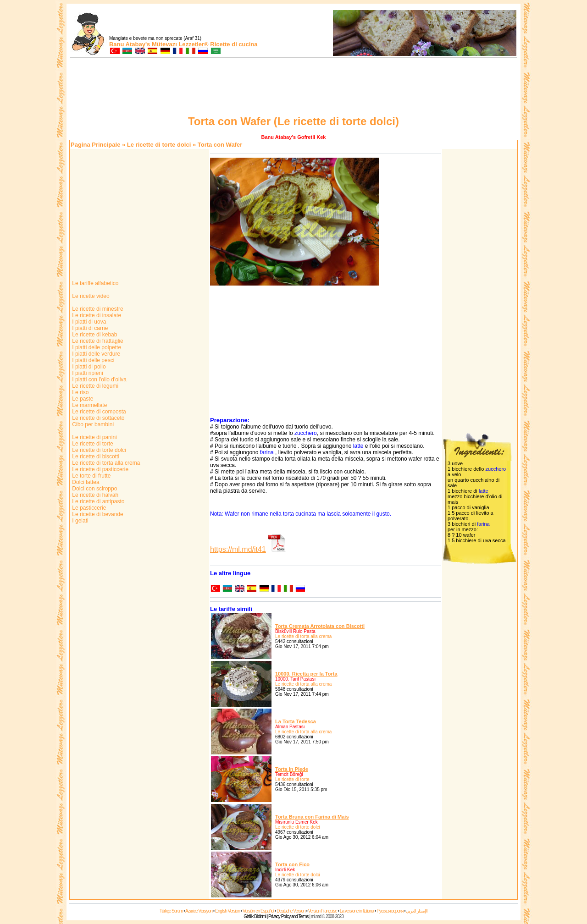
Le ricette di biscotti (95, 456)
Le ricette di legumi (94, 386)
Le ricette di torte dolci (159, 145)
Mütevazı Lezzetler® (180, 44)
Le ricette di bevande (97, 514)
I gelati (80, 521)
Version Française (323, 911)
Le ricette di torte (92, 444)
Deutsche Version (291, 911)
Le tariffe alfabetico (95, 283)
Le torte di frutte (91, 476)
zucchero (306, 433)
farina (267, 452)
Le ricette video (90, 296)
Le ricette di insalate (96, 315)
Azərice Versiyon (199, 911)
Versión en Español (258, 911)
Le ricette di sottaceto (97, 418)
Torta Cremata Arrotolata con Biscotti (320, 626)
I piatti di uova (88, 322)
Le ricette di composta (98, 412)
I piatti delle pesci (92, 360)
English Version (227, 911)
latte (358, 446)
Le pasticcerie (88, 508)
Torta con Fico (292, 864)
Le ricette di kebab (94, 335)
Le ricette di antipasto (97, 501)
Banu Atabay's (130, 44)
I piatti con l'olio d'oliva (99, 379)
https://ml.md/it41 (238, 549)
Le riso (80, 392)
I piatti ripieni (87, 373)
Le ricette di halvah (94, 495)
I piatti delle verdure (95, 354)
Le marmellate (89, 405)
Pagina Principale (95, 145)
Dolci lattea (85, 482)
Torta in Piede (292, 769)
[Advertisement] (293, 88)
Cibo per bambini (92, 424)
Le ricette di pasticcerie (100, 469)
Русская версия (390, 911)
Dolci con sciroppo (94, 489)
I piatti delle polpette (96, 347)
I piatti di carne (89, 328)
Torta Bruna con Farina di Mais (312, 817)
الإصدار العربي (417, 911)
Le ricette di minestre (97, 309)
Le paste (82, 399)
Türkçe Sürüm (171, 911)
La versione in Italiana (357, 911)
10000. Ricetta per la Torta (306, 674)
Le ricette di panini (94, 437)
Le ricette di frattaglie (97, 341)
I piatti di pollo (88, 367)
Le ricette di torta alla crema (105, 463)
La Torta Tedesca (296, 721)
